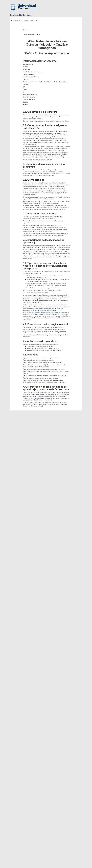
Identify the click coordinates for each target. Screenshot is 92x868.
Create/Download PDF (30, 21)
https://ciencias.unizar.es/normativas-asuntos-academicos (41, 312)
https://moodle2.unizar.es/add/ (33, 406)
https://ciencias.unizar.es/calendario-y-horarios (51, 398)
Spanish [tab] (25, 30)
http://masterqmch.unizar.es (43, 400)
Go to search (15, 21)
